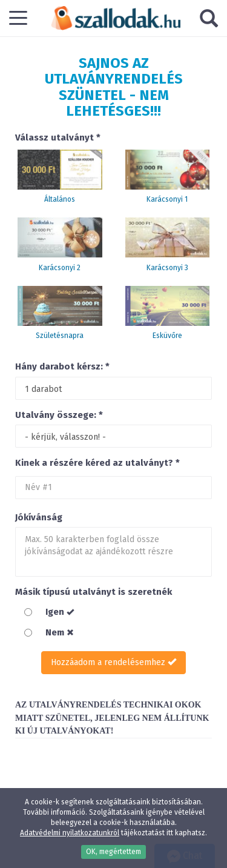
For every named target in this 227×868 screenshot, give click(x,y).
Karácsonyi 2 (60, 268)
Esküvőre (167, 336)
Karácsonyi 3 (167, 268)
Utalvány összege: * (59, 415)
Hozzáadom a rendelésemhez (113, 662)
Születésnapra (60, 336)
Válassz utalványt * (58, 137)
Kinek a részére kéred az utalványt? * (97, 463)
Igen (60, 612)
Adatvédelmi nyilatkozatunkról (70, 833)
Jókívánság (39, 517)
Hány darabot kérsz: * (62, 366)
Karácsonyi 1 (167, 199)
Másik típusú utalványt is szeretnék (94, 592)
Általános (60, 199)
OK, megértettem (113, 852)
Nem (60, 632)
